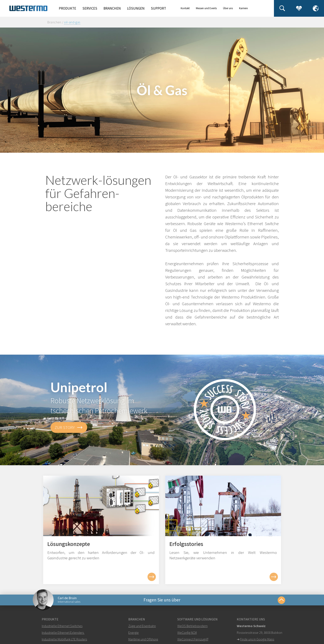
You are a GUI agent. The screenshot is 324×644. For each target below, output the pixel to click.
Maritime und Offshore (143, 639)
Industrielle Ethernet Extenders (63, 633)
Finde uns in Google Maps (257, 639)
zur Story (69, 427)
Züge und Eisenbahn (142, 626)
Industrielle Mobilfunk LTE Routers (64, 639)
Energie (134, 633)
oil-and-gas (72, 22)
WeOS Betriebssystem (192, 626)
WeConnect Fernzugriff (193, 639)
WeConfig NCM (187, 633)
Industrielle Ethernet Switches (62, 626)
